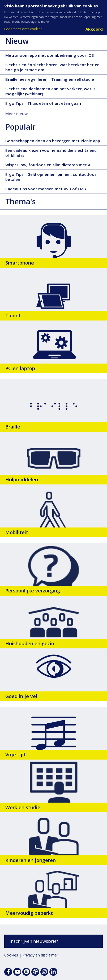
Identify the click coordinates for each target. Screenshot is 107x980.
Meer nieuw (16, 114)
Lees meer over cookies (23, 29)
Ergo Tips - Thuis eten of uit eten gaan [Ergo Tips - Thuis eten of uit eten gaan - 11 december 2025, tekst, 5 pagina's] (53, 104)
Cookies (11, 955)
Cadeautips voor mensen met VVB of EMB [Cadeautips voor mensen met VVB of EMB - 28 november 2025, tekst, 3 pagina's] (55, 190)
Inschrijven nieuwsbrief (34, 941)
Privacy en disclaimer (40, 955)
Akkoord (94, 29)
